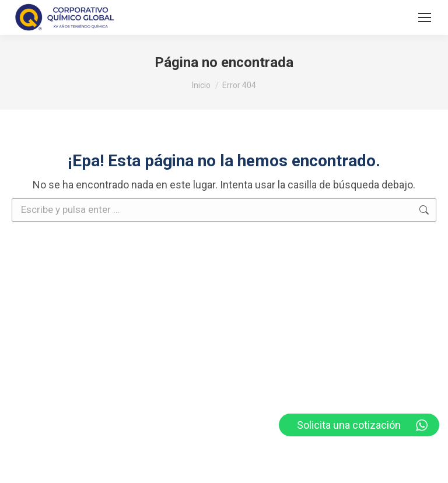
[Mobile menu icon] (425, 17)
